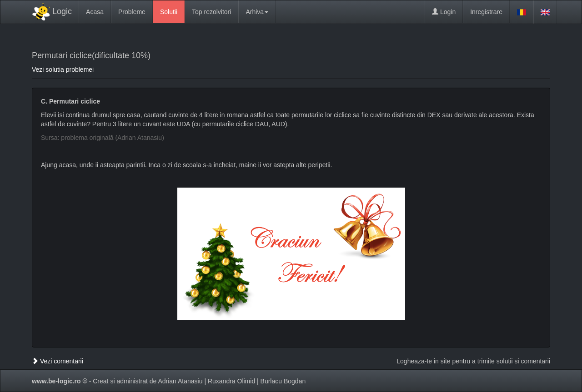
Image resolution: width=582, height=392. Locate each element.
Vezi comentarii (58, 361)
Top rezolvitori (211, 12)
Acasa (95, 12)
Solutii (169, 12)
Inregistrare (486, 12)
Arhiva (257, 12)
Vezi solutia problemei (63, 69)
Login (444, 12)
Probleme (132, 12)
